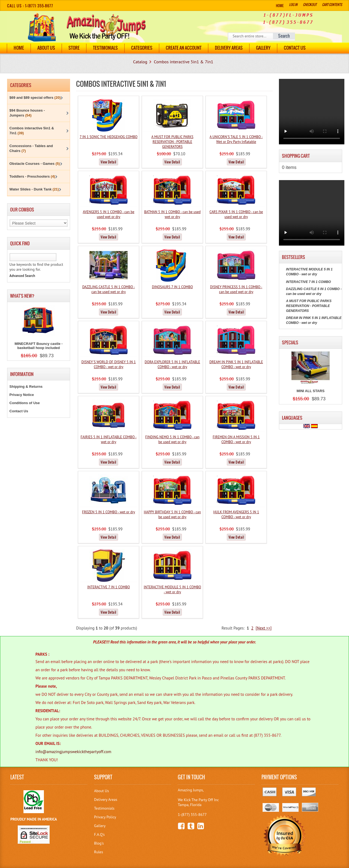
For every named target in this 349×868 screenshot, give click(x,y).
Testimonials (105, 48)
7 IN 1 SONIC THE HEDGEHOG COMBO (109, 137)
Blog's (99, 843)
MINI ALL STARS (311, 391)
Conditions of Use (25, 403)
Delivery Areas (106, 800)
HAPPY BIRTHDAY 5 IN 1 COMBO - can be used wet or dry (172, 514)
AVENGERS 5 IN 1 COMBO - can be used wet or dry (109, 214)
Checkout (310, 5)
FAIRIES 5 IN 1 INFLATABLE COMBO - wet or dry (108, 439)
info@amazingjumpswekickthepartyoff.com (73, 752)
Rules (99, 852)
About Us (46, 48)
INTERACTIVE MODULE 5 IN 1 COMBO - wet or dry (172, 590)
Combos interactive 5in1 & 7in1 (183, 62)
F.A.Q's (99, 834)
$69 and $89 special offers (35, 98)
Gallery (263, 48)
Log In (293, 5)
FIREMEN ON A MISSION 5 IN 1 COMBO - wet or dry (236, 439)
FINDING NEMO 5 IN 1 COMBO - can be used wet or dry (172, 439)
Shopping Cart (296, 156)
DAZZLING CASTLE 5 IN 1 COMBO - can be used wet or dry (109, 289)
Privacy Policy (105, 817)
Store (74, 48)
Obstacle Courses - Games (35, 164)
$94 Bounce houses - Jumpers (27, 113)
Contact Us (295, 48)
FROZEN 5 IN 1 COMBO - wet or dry (109, 512)
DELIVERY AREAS (229, 48)
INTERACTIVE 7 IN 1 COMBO (109, 587)
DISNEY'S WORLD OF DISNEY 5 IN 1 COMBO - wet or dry (108, 364)
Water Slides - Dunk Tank (34, 189)
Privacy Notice (22, 395)
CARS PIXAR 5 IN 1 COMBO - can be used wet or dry (236, 214)
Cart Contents (332, 5)
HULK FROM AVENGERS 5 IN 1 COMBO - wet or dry (236, 514)
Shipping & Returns (26, 387)
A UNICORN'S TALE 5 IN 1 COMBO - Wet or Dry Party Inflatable (236, 139)
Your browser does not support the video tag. (312, 112)
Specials (290, 342)
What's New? (22, 296)
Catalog (140, 62)
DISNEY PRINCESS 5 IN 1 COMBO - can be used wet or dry (236, 289)
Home (280, 6)
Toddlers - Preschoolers (32, 176)
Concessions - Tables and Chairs (31, 148)
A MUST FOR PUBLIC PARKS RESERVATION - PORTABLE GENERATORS (172, 142)
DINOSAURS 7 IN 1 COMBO (172, 287)
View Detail (109, 162)
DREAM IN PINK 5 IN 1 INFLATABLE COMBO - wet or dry (236, 364)
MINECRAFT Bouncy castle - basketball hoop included (38, 346)
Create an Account (184, 48)
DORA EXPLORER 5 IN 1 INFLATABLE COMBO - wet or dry (172, 364)
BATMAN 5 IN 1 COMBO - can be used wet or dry (172, 214)
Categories (142, 48)
